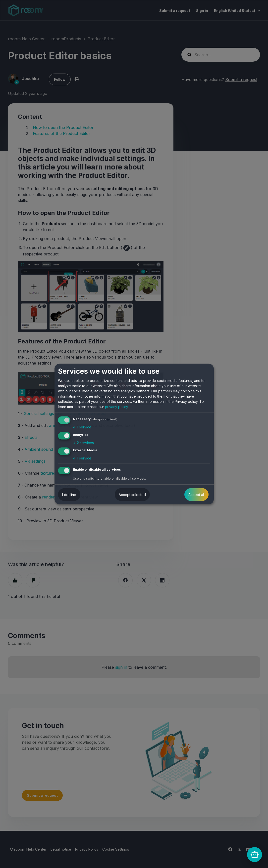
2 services (83, 442)
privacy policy (116, 407)
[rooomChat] (255, 855)
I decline (69, 495)
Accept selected (132, 495)
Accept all (196, 495)
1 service (82, 427)
